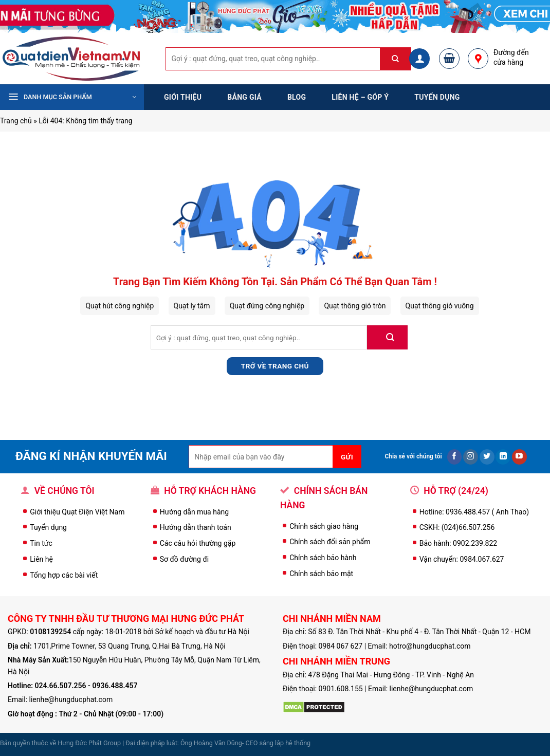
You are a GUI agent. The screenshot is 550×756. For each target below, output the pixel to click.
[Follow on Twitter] (487, 457)
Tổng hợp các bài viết (64, 575)
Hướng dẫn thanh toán (196, 527)
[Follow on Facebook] (455, 457)
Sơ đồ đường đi (184, 559)
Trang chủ (16, 121)
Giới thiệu (183, 97)
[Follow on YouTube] (519, 457)
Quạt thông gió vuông (440, 306)
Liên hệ (41, 559)
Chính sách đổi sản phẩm (330, 542)
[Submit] (401, 59)
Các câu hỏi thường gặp (198, 543)
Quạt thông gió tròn (355, 306)
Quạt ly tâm (192, 306)
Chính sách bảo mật (321, 574)
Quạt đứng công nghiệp (267, 306)
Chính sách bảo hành (323, 558)
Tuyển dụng (437, 97)
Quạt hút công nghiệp (120, 306)
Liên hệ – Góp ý (360, 97)
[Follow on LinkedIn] (503, 457)
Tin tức (41, 543)
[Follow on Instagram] (471, 457)
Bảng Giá (244, 97)
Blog (297, 97)
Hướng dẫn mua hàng (194, 512)
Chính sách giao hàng (324, 526)
